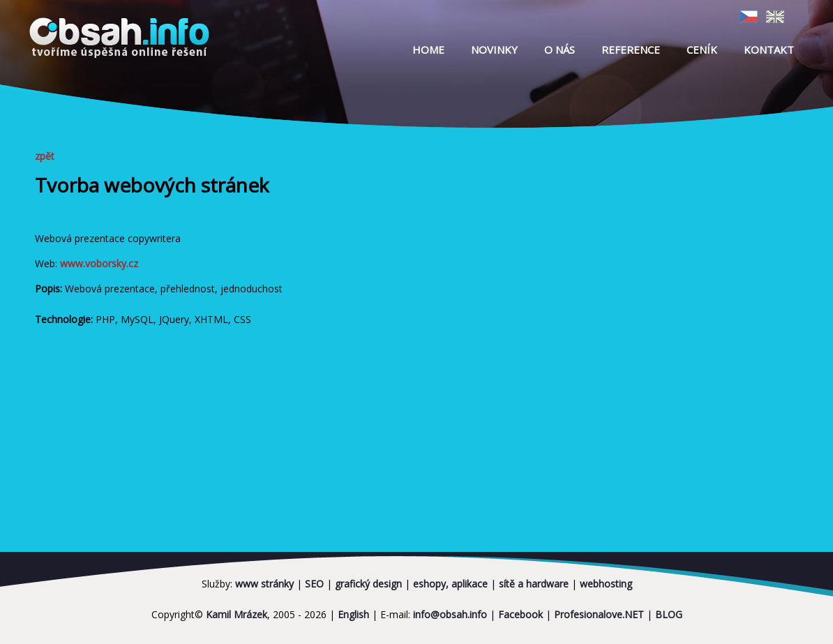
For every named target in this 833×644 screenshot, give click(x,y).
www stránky (264, 584)
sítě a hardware (534, 584)
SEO (314, 584)
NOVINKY (494, 50)
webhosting (606, 584)
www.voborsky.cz (99, 263)
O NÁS (560, 50)
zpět (50, 156)
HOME (428, 50)
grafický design (368, 584)
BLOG (669, 614)
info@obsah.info (450, 614)
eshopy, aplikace (450, 584)
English (353, 614)
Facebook (520, 614)
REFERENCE (631, 50)
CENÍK (702, 50)
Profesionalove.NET (599, 614)
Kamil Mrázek (237, 614)
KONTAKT (769, 50)
